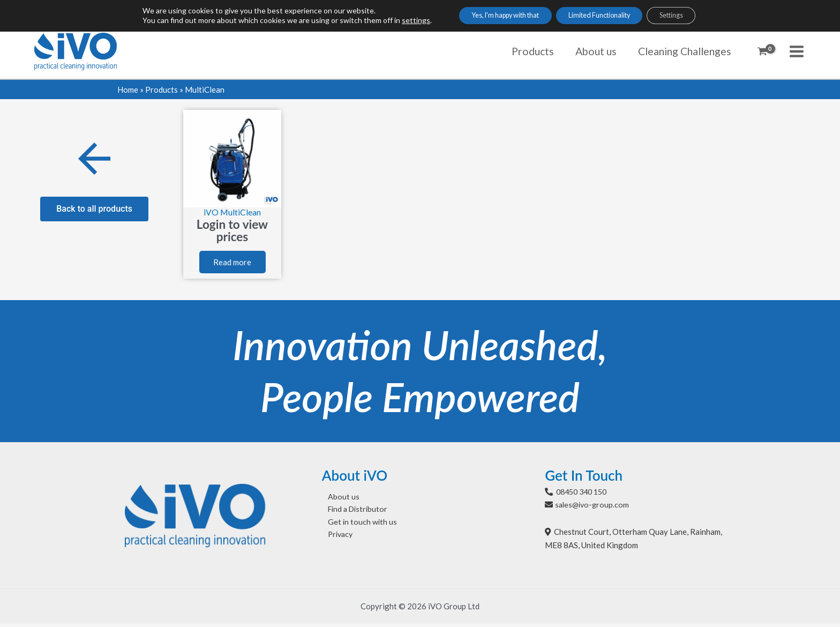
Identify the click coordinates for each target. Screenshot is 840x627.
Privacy (336, 540)
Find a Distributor (354, 513)
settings (392, 21)
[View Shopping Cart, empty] (762, 51)
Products (162, 89)
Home (128, 89)
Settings (689, 16)
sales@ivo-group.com (594, 507)
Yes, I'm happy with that (492, 16)
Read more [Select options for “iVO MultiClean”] (232, 264)
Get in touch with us (357, 526)
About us (338, 500)
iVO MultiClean (232, 212)
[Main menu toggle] (797, 51)
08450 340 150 (584, 495)
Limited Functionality (603, 16)
